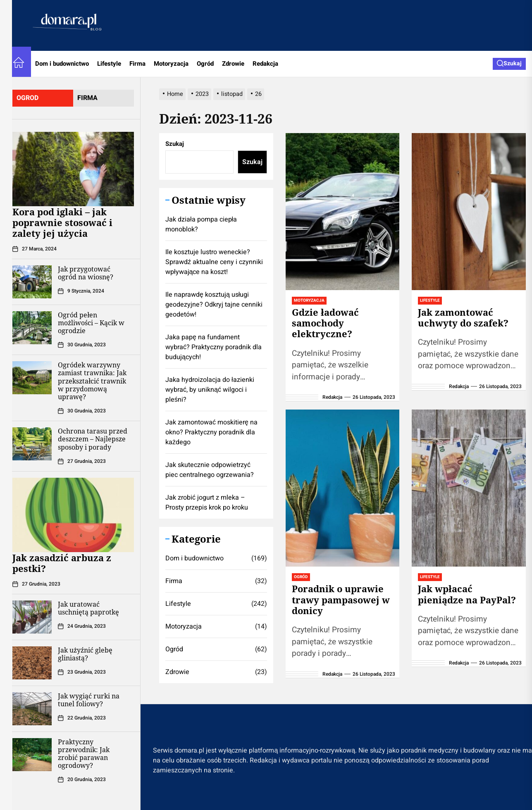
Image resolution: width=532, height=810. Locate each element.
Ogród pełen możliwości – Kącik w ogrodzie (91, 323)
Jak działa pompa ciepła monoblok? (201, 224)
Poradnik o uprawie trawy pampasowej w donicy (341, 599)
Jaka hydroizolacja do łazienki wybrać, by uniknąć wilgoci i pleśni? (210, 390)
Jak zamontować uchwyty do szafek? (463, 317)
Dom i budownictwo (62, 64)
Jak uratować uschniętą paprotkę (88, 608)
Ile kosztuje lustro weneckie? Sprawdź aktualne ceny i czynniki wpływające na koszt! (214, 262)
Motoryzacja (171, 64)
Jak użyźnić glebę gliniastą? (85, 654)
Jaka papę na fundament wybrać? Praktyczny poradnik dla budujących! (214, 347)
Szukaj (175, 144)
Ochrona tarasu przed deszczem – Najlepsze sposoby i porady (93, 439)
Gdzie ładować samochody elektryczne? (325, 323)
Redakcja (265, 64)
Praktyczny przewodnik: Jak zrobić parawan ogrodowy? (84, 754)
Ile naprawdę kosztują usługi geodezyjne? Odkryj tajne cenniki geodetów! (214, 305)
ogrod (27, 98)
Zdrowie (233, 64)
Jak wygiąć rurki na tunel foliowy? (89, 700)
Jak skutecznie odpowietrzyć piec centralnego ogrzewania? (210, 470)
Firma (137, 64)
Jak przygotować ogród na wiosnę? (86, 273)
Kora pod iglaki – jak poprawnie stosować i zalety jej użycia (62, 223)
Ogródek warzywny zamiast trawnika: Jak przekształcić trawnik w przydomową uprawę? (92, 381)
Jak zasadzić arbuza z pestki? (62, 563)
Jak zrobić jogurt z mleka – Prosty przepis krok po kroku (207, 503)
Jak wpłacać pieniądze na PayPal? (467, 594)
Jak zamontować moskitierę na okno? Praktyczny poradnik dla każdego (211, 432)
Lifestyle (109, 64)
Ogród (205, 64)
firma (87, 98)
